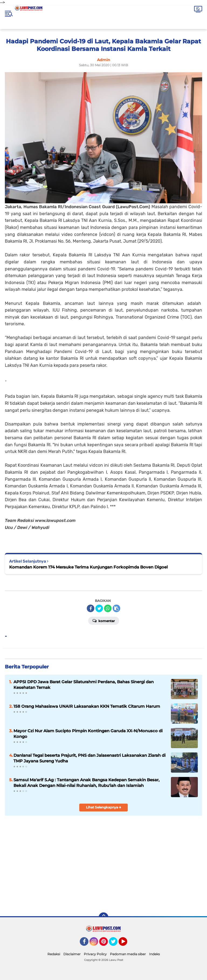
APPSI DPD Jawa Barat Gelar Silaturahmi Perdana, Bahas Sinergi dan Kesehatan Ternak (84, 685)
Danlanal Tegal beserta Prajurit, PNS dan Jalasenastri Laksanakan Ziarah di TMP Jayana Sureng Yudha (89, 758)
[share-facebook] (91, 608)
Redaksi (54, 954)
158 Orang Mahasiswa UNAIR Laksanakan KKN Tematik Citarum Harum (87, 706)
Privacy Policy (95, 954)
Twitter (116, 944)
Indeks (154, 954)
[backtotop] (103, 917)
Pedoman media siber (128, 954)
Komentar (104, 620)
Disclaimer (72, 954)
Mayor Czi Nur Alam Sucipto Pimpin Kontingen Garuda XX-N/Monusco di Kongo (88, 734)
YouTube (127, 944)
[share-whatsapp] (108, 608)
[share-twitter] (99, 608)
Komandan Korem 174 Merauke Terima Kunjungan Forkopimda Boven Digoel (88, 567)
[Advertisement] (144, 869)
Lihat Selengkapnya (104, 807)
